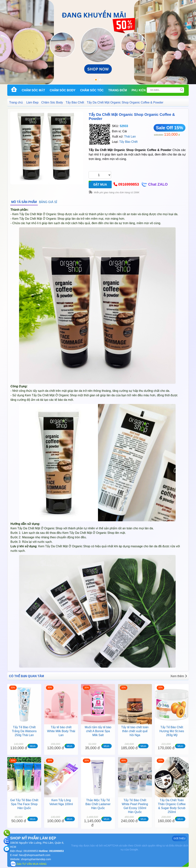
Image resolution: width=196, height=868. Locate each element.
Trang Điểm (118, 90)
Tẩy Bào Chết (75, 102)
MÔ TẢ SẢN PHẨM (24, 202)
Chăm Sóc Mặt (33, 90)
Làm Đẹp (32, 102)
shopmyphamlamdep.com (36, 859)
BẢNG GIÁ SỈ (48, 202)
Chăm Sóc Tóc (92, 90)
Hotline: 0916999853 (51, 851)
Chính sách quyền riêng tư (150, 846)
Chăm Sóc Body (63, 90)
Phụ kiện (138, 90)
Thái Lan (130, 136)
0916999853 (129, 184)
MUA (33, 746)
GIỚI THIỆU (179, 838)
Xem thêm (179, 676)
